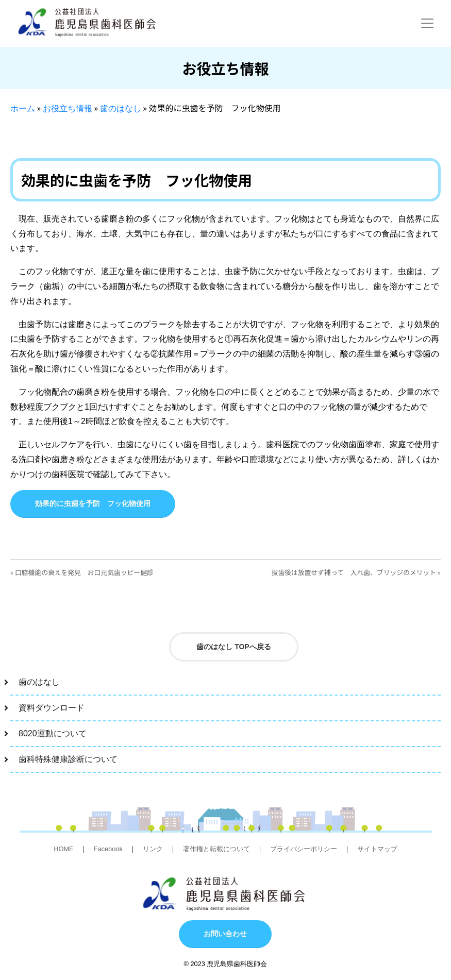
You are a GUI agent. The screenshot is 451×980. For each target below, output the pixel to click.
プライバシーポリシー (304, 849)
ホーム (23, 108)
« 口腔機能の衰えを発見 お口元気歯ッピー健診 (82, 572)
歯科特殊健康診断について (68, 759)
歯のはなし (121, 108)
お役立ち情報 (68, 108)
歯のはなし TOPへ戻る (233, 647)
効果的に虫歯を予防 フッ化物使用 (93, 503)
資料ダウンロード (52, 708)
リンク (153, 849)
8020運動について (53, 733)
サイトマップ (377, 849)
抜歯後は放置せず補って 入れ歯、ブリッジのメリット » (356, 572)
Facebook (108, 849)
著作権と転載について (216, 849)
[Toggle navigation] (427, 23)
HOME (63, 849)
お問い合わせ (225, 934)
